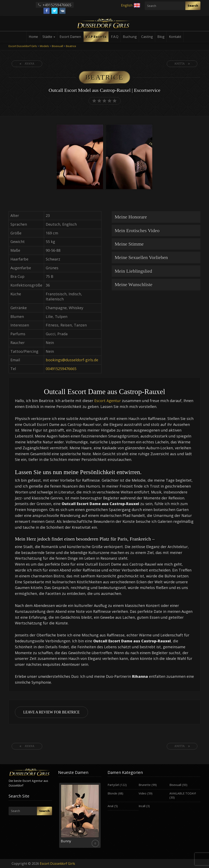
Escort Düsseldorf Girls (57, 864)
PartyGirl (113, 785)
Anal (110, 806)
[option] (80, 158)
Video (142, 793)
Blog (161, 37)
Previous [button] (58, 817)
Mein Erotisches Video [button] (137, 231)
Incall (142, 806)
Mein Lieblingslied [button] (133, 271)
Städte (49, 37)
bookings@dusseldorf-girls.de (72, 360)
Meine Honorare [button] (131, 217)
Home (33, 37)
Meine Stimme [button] (129, 244)
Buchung (130, 37)
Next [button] (101, 817)
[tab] (156, 217)
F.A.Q (115, 37)
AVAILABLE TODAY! (183, 793)
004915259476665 (61, 369)
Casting (147, 37)
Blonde (112, 793)
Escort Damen (70, 37)
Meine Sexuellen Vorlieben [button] (141, 257)
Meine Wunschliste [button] (134, 285)
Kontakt (175, 37)
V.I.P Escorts (96, 37)
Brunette (145, 785)
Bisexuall (175, 785)
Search (193, 6)
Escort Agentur (108, 401)
